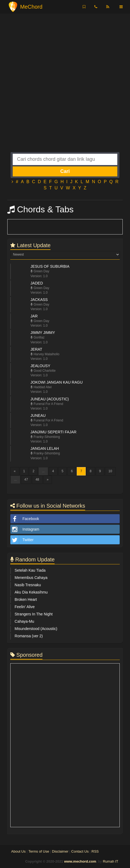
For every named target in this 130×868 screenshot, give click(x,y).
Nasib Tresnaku (28, 585)
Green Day (40, 271)
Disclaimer (60, 851)
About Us (18, 851)
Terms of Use (39, 851)
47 (26, 480)
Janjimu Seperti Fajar (54, 432)
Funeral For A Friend (47, 404)
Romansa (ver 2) (29, 636)
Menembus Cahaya (31, 578)
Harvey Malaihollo (45, 354)
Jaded (37, 283)
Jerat (36, 349)
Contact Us (80, 851)
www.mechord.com (80, 861)
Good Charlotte (43, 371)
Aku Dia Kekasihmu (31, 592)
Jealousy (40, 366)
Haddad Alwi (41, 387)
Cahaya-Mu (24, 621)
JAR (34, 316)
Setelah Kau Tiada (30, 570)
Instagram (25, 529)
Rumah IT (110, 861)
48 (37, 480)
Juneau (38, 415)
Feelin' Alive (25, 607)
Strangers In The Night (34, 614)
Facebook (25, 519)
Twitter (22, 540)
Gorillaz (38, 337)
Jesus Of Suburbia (50, 266)
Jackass (39, 300)
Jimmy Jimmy (43, 333)
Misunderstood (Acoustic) (36, 629)
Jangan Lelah (45, 448)
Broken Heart (26, 599)
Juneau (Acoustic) (50, 399)
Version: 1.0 (39, 276)
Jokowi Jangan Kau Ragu (57, 382)
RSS (95, 851)
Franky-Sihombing (45, 437)
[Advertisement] (65, 87)
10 (110, 471)
